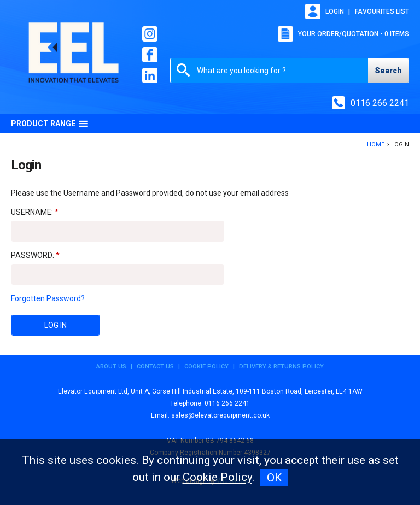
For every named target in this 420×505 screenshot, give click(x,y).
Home (376, 145)
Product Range (50, 124)
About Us (111, 366)
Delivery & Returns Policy (281, 366)
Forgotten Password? (48, 298)
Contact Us (155, 366)
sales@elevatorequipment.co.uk (220, 415)
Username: (32, 212)
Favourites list (382, 11)
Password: (33, 255)
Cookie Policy (206, 366)
